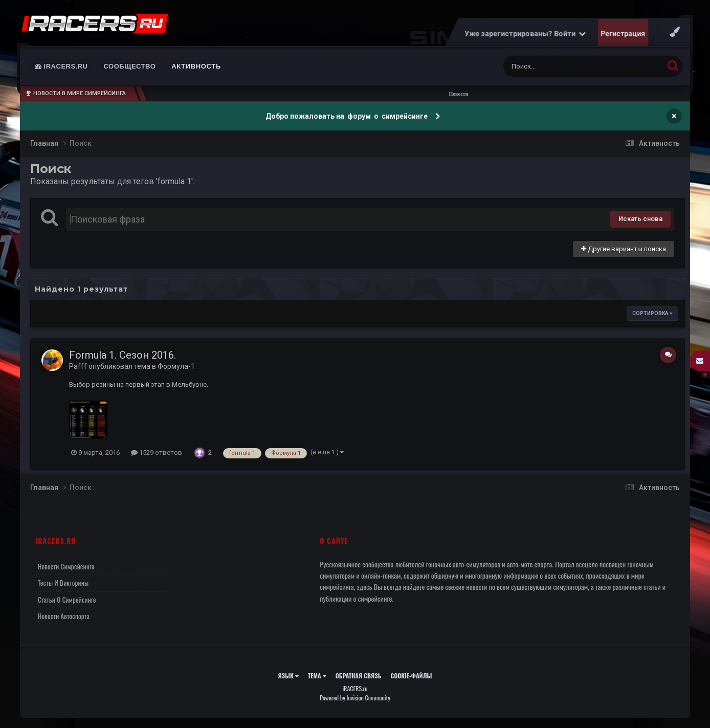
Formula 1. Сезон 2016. (123, 355)
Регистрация (623, 33)
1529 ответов (157, 453)
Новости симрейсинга (66, 566)
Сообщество (130, 66)
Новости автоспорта (64, 616)
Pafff (78, 366)
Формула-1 (176, 366)
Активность (196, 66)
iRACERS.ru (61, 66)
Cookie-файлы (411, 676)
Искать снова (640, 219)
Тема (317, 676)
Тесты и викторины (63, 583)
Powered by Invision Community (355, 698)
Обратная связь (359, 676)
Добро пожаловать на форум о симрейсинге (347, 116)
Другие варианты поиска (624, 249)
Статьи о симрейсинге (67, 600)
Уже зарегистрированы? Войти (526, 33)
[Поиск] (564, 66)
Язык (288, 676)
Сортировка (652, 313)
